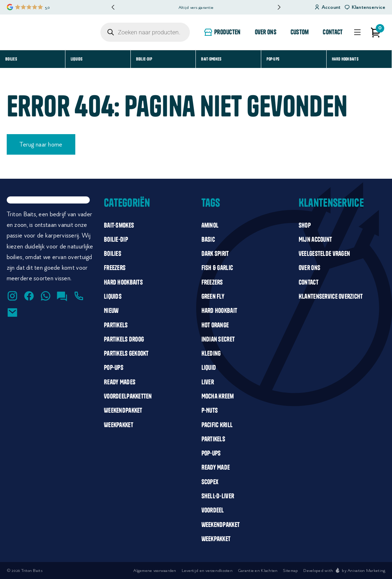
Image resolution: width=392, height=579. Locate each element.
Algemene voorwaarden (155, 570)
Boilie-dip (144, 59)
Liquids (77, 59)
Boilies (11, 59)
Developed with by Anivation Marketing (344, 570)
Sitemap (290, 570)
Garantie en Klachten (258, 570)
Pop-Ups (273, 59)
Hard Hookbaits (345, 59)
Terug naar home (41, 144)
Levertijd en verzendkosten (207, 570)
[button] (279, 7)
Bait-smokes (211, 59)
